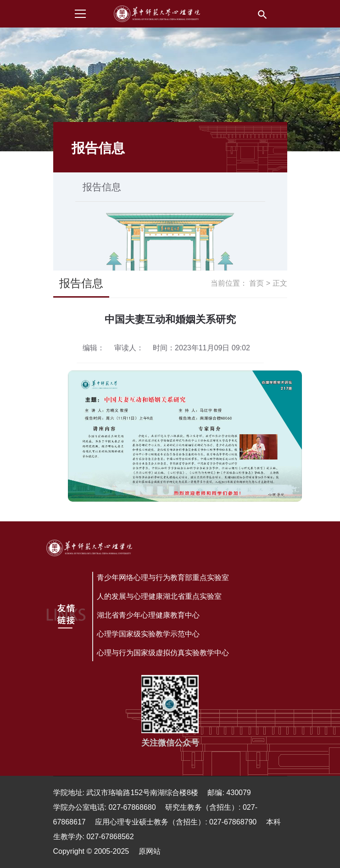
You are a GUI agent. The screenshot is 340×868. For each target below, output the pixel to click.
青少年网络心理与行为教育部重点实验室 (163, 578)
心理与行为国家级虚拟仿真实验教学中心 (163, 653)
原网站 (150, 851)
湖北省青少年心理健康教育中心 (148, 615)
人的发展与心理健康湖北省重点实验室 (159, 596)
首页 (256, 283)
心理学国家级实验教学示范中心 (148, 634)
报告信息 (102, 187)
